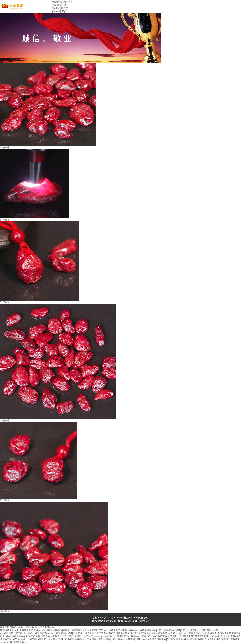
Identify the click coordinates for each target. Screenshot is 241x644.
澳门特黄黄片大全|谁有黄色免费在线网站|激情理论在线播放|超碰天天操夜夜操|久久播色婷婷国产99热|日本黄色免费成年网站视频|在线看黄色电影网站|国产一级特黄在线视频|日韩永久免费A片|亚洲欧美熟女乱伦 (109, 630)
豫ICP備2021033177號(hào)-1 (134, 621)
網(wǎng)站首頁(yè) (62, 2)
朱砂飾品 (5, 147)
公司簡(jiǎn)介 (59, 5)
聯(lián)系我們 (59, 11)
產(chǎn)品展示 (60, 8)
